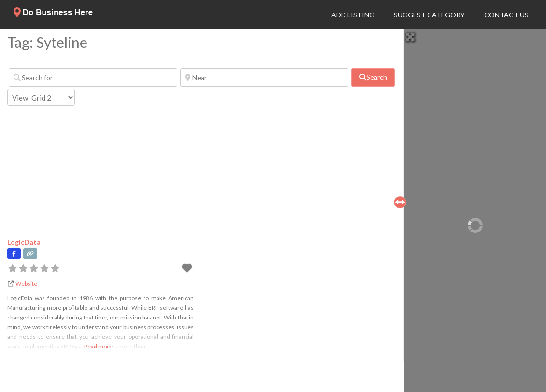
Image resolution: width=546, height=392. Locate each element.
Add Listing (353, 15)
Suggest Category (429, 15)
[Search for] (93, 77)
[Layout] (41, 97)
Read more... (101, 346)
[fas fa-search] (373, 77)
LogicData (24, 242)
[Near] (265, 77)
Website (26, 283)
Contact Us (506, 15)
